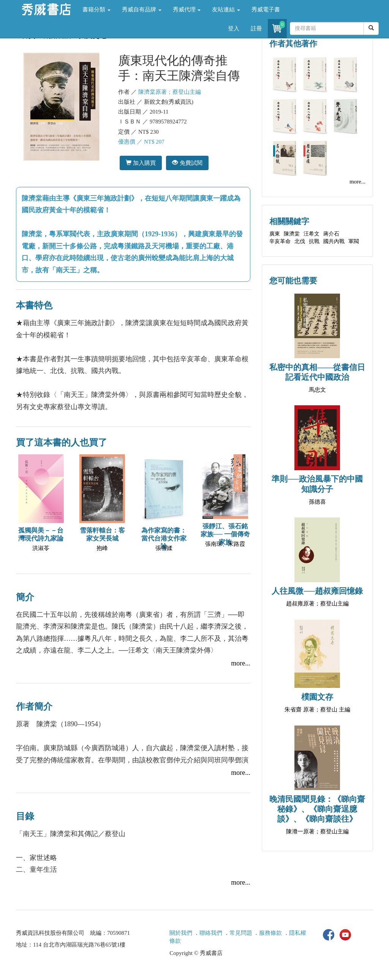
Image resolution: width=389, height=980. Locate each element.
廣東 (275, 234)
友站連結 (226, 9)
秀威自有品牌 (142, 9)
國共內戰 (334, 241)
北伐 (300, 241)
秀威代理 (187, 9)
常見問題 (241, 933)
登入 (234, 28)
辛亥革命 (280, 241)
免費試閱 (187, 163)
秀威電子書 (266, 9)
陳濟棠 (292, 234)
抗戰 (314, 241)
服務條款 (270, 933)
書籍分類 (96, 9)
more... (240, 663)
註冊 (256, 28)
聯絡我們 (211, 933)
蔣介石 (331, 234)
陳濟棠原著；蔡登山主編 (170, 92)
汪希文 (312, 234)
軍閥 (354, 241)
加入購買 (141, 163)
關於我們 (181, 933)
